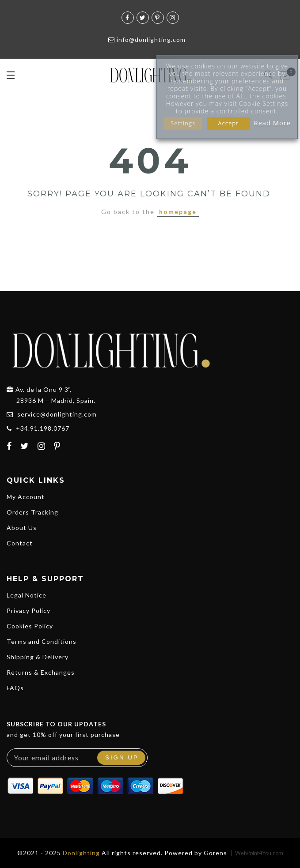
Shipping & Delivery (38, 657)
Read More (272, 123)
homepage (178, 212)
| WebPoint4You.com (257, 853)
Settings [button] (183, 123)
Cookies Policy (30, 626)
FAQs (15, 688)
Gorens (215, 853)
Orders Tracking (32, 512)
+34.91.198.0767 (43, 428)
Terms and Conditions (42, 641)
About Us (22, 528)
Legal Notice (27, 595)
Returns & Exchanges (41, 672)
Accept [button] (228, 123)
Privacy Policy (28, 611)
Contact (20, 543)
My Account (26, 497)
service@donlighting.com (57, 414)
